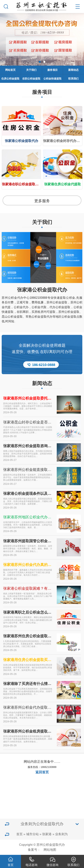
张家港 (47, 834)
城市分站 (32, 834)
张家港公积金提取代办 (42, 290)
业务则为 (61, 834)
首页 (19, 834)
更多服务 (42, 201)
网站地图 (50, 850)
